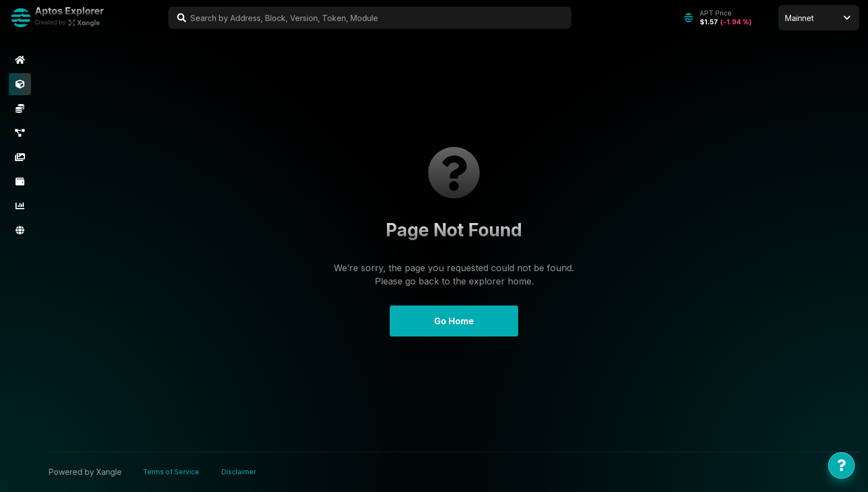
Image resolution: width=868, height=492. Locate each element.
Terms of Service (171, 472)
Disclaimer (239, 472)
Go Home (454, 321)
